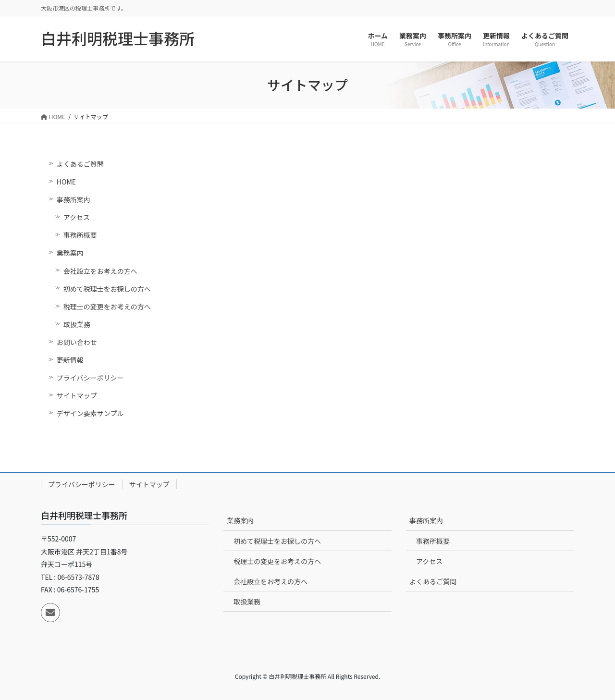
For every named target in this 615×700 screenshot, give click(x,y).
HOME (66, 182)
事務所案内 (74, 199)
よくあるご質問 (80, 164)
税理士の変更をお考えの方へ (107, 307)
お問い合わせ (77, 342)
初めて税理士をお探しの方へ (107, 289)
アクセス (77, 217)
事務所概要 (80, 235)
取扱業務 (77, 324)
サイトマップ (77, 395)
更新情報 (70, 360)
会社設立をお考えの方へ (100, 271)
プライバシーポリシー (90, 378)
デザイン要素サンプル (90, 413)
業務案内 (70, 253)
